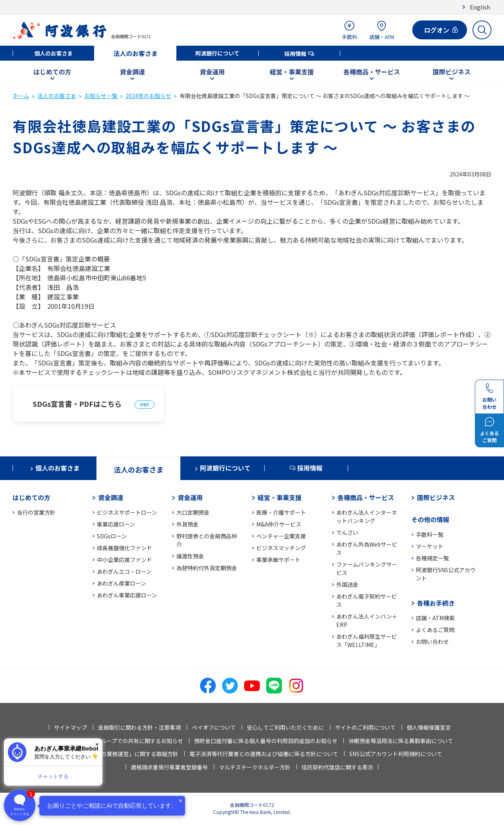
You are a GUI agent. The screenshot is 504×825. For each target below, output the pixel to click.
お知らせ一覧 (101, 96)
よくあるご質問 (435, 630)
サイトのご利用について (365, 727)
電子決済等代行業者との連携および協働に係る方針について (264, 754)
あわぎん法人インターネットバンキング (367, 516)
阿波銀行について (217, 53)
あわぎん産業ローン (121, 583)
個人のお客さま (54, 53)
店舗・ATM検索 (435, 618)
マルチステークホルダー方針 (255, 767)
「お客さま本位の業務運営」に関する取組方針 (120, 754)
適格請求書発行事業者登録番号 (169, 767)
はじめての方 (52, 72)
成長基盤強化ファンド (124, 548)
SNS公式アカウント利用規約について (396, 754)
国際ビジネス (452, 72)
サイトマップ (70, 727)
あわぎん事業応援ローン (127, 595)
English (480, 7)
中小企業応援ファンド (124, 560)
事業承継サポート (278, 560)
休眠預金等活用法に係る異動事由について (401, 741)
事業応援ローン (116, 524)
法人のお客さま (135, 53)
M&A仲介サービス (279, 524)
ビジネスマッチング (281, 548)
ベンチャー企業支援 (281, 536)
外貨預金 (187, 524)
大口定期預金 (193, 512)
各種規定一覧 (432, 558)
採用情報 (295, 54)
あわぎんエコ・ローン (124, 571)
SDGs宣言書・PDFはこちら (77, 404)
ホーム (21, 96)
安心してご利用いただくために (285, 727)
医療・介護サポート (281, 512)
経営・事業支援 (292, 72)
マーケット (430, 546)
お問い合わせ (432, 641)
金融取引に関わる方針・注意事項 (139, 727)
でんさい (347, 532)
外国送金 (347, 584)
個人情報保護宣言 (429, 727)
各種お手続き (436, 603)
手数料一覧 (430, 534)
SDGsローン (112, 536)
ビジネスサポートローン (127, 512)
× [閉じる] (97, 744)
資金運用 (212, 72)
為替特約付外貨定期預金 (207, 568)
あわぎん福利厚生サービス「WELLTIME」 (367, 641)
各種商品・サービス (372, 72)
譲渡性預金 (190, 556)
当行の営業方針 (36, 512)
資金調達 (132, 72)
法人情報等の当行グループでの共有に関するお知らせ (117, 741)
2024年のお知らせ (148, 96)
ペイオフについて (214, 727)
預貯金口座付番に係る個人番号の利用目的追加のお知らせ (266, 741)
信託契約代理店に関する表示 (337, 767)
